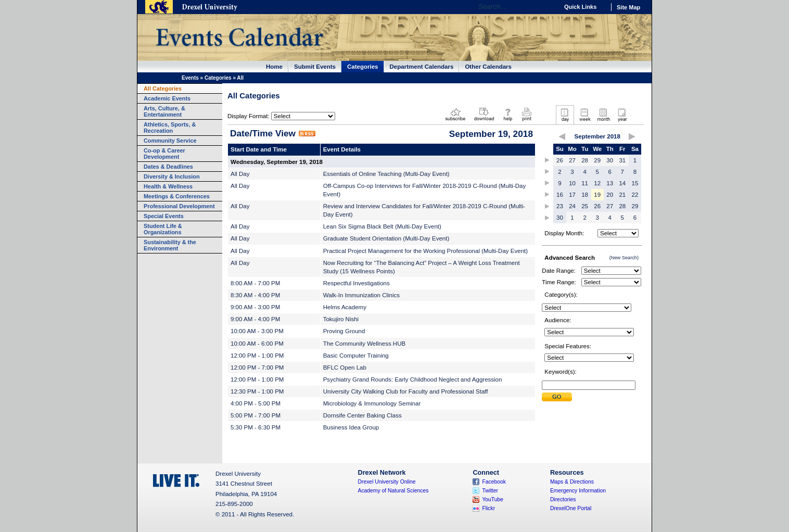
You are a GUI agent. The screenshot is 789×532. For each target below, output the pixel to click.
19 (597, 195)
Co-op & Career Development (164, 154)
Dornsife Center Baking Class (362, 415)
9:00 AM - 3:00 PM (255, 307)
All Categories (163, 88)
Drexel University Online (387, 482)
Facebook (494, 482)
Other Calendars (488, 67)
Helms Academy (345, 307)
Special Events (164, 216)
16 (560, 195)
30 (610, 160)
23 (560, 206)
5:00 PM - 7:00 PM (256, 415)
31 (622, 160)
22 (635, 195)
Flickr (488, 508)
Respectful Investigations (357, 283)
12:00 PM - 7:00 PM (257, 368)
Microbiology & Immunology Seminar (372, 403)
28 (585, 160)
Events (190, 78)
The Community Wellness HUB (365, 344)
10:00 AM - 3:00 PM (257, 331)
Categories (363, 67)
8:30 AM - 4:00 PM (255, 295)
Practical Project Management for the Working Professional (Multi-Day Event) (425, 251)
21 (622, 195)
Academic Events (167, 98)
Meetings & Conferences (177, 196)
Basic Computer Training (356, 356)
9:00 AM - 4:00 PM (255, 319)
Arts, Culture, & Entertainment (164, 111)
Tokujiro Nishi (341, 319)
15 (635, 183)
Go (548, 7)
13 (610, 183)
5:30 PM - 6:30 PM (256, 427)
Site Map (628, 7)
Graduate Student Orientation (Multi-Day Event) (386, 238)
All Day (240, 174)
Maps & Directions (572, 482)
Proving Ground (344, 331)
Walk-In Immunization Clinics (361, 295)
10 (572, 183)
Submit (557, 397)
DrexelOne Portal (571, 508)
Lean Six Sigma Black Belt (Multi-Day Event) (382, 226)
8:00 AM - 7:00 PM (255, 283)
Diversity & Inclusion (172, 176)
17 (572, 195)
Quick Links (580, 7)
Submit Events (315, 67)
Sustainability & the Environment (170, 245)
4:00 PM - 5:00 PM (256, 403)
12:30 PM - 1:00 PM (257, 391)
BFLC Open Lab (345, 368)
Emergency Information (578, 491)
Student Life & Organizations (163, 229)
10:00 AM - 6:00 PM (257, 344)
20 (610, 195)
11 (585, 183)
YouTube (493, 499)
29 (597, 160)
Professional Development (179, 206)
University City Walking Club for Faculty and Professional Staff (406, 391)
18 (585, 195)
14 (622, 183)
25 (585, 206)
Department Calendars (422, 67)
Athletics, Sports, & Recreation (170, 128)
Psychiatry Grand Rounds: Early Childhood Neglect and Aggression (413, 379)
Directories (563, 499)
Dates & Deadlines (168, 167)
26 (560, 160)
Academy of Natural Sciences (393, 491)
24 (572, 206)
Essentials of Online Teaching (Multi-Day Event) (386, 174)
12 (597, 183)
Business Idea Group (351, 427)
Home (274, 67)
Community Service (170, 141)
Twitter (490, 491)
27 (572, 160)
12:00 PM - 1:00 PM (257, 356)
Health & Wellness (168, 186)
